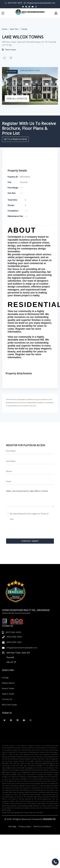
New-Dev (14, 29)
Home (5, 29)
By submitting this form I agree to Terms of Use (29, 516)
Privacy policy (25, 826)
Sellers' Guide (8, 694)
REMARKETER (49, 819)
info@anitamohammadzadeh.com (39, 3)
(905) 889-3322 (14, 642)
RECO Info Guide (9, 705)
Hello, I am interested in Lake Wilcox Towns (30, 498)
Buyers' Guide (8, 688)
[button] (4, 58)
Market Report (8, 683)
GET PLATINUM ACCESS (15, 139)
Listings (5, 678)
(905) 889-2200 (14, 637)
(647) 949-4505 (14, 3)
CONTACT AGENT (30, 541)
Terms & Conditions (42, 826)
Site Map (12, 826)
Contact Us (7, 699)
